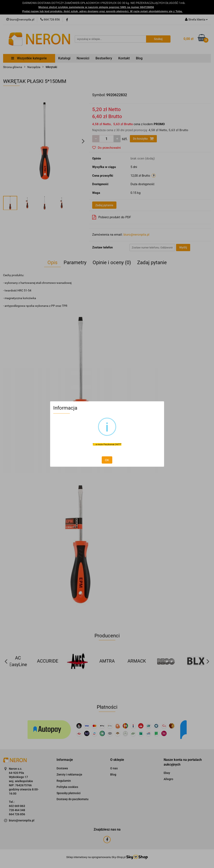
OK (107, 460)
